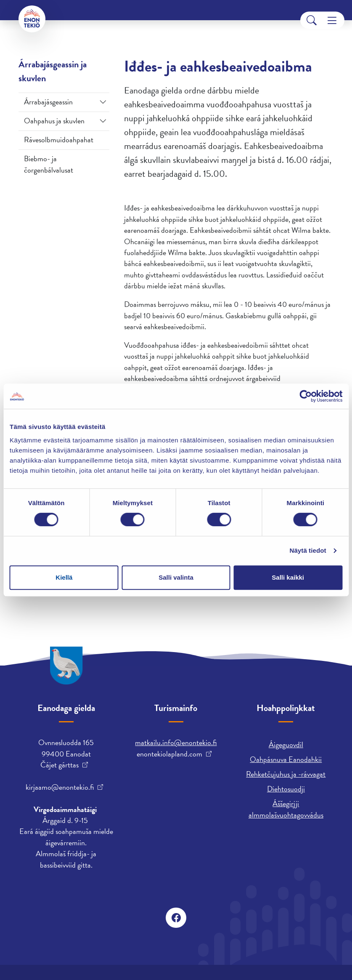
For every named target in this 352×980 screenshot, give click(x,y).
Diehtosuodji (286, 789)
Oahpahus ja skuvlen (54, 121)
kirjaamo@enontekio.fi (60, 787)
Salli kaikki (288, 577)
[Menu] (332, 20)
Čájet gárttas (60, 765)
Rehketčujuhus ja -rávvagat (286, 774)
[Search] (312, 20)
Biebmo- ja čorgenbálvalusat (49, 164)
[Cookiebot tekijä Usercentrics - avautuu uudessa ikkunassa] (306, 396)
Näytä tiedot (308, 550)
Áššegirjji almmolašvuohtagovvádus (286, 809)
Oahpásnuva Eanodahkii (286, 759)
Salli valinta (176, 577)
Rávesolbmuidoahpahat (59, 140)
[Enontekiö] (32, 19)
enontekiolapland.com (169, 754)
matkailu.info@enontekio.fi (176, 742)
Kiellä (64, 577)
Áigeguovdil (286, 744)
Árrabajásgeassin (48, 102)
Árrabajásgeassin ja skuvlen (53, 71)
